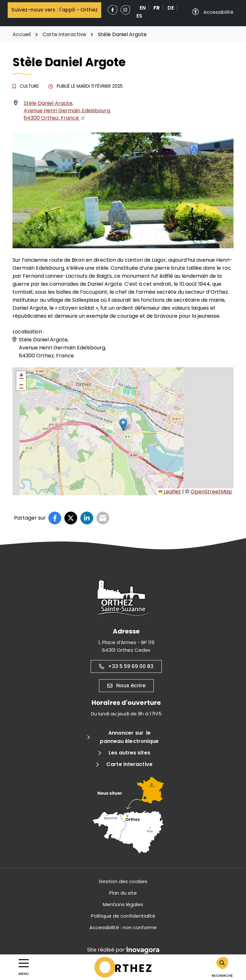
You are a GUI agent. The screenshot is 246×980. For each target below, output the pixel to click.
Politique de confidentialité (123, 916)
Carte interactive (129, 764)
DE (171, 8)
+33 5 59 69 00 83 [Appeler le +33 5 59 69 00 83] (126, 666)
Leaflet (170, 492)
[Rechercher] (222, 967)
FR (157, 8)
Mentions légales (123, 904)
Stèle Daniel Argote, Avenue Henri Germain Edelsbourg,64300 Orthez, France (67, 111)
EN (143, 8)
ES (139, 16)
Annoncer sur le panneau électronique (129, 737)
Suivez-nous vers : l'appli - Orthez (54, 10)
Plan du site (123, 893)
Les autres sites (129, 753)
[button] (123, 425)
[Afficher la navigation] (24, 967)
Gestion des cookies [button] (123, 881)
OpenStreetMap (211, 492)
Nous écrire (126, 685)
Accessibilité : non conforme (123, 927)
